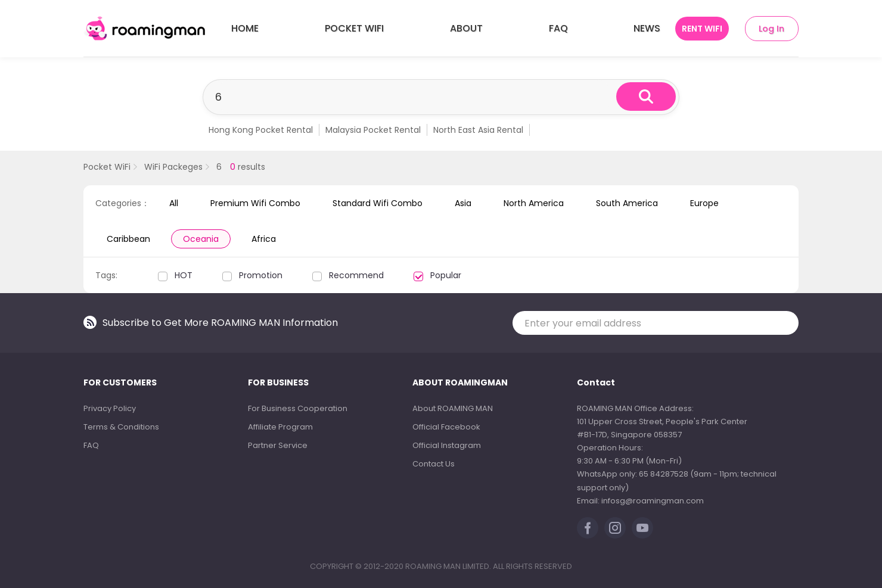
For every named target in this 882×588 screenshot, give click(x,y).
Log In (771, 29)
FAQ (558, 28)
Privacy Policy (110, 408)
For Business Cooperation (298, 408)
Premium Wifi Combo (255, 203)
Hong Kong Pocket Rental (261, 130)
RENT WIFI (702, 29)
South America (627, 203)
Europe (704, 203)
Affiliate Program (280, 427)
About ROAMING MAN (453, 408)
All (174, 203)
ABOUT (466, 28)
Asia (463, 203)
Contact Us (434, 464)
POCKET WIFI (354, 28)
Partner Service (278, 445)
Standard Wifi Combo (378, 203)
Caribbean (128, 239)
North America (534, 203)
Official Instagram (447, 445)
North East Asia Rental (478, 130)
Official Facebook (446, 427)
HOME (245, 28)
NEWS (647, 28)
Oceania (201, 239)
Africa (264, 239)
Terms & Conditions (121, 427)
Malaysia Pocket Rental (373, 130)
